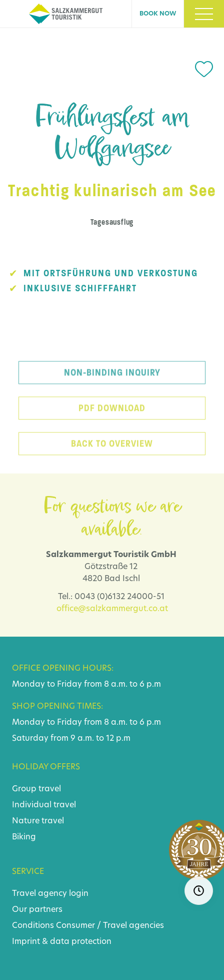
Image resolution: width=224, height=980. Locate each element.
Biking (24, 837)
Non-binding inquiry (112, 378)
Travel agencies (133, 926)
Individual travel (44, 805)
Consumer (75, 926)
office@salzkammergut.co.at (112, 609)
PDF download (112, 413)
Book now (158, 14)
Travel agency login (50, 894)
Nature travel (38, 821)
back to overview (112, 449)
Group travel (36, 789)
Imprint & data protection (62, 942)
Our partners (37, 910)
